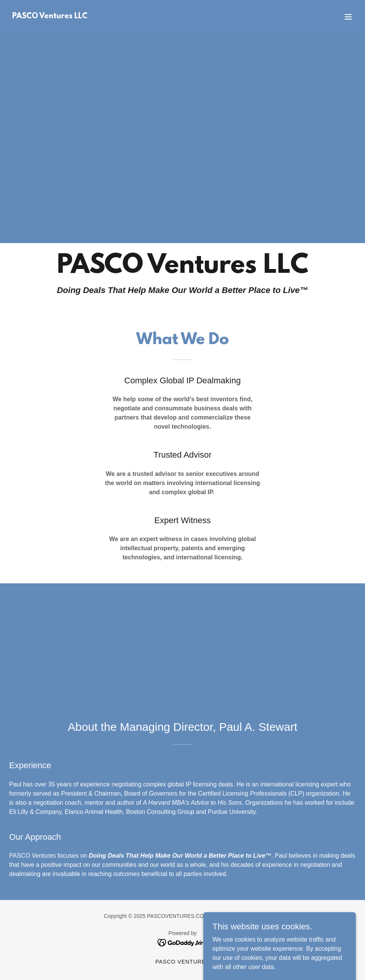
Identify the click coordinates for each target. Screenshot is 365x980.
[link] (50, 16)
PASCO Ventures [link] (182, 962)
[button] (348, 17)
